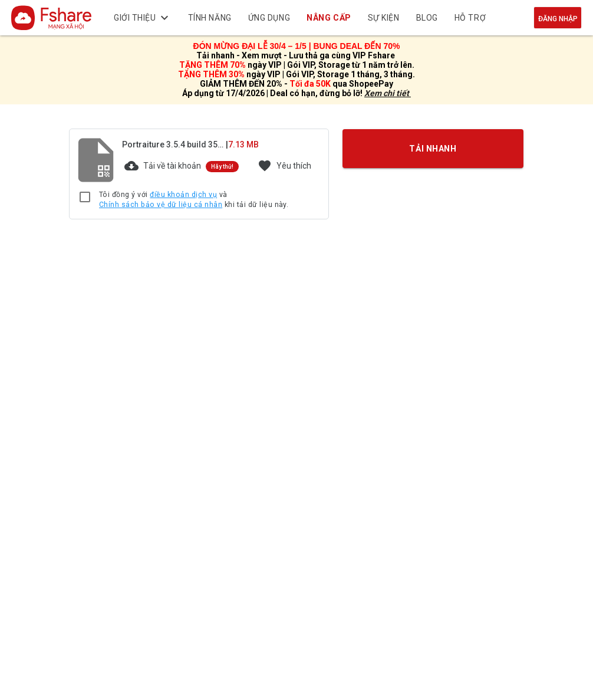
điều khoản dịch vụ (183, 195)
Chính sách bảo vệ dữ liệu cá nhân (161, 205)
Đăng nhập (558, 19)
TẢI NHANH (433, 148)
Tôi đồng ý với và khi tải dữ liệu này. (194, 200)
